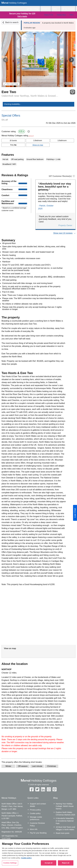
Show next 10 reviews (63, 233)
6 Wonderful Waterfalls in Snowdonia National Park (65, 821)
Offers (72, 15)
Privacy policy (35, 810)
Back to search (12, 22)
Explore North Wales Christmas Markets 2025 (65, 814)
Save (73, 92)
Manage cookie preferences (36, 818)
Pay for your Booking (38, 833)
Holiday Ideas (61, 15)
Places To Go (49, 15)
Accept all (49, 863)
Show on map (38, 145)
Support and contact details (38, 805)
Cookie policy (35, 813)
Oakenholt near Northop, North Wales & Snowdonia (30, 96)
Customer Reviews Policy (37, 824)
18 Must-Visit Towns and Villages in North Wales (65, 828)
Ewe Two (9, 92)
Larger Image (11, 84)
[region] (38, 854)
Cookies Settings (10, 863)
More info (34, 829)
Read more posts (63, 833)
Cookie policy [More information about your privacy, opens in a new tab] (26, 858)
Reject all (66, 863)
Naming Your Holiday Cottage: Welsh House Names (65, 806)
